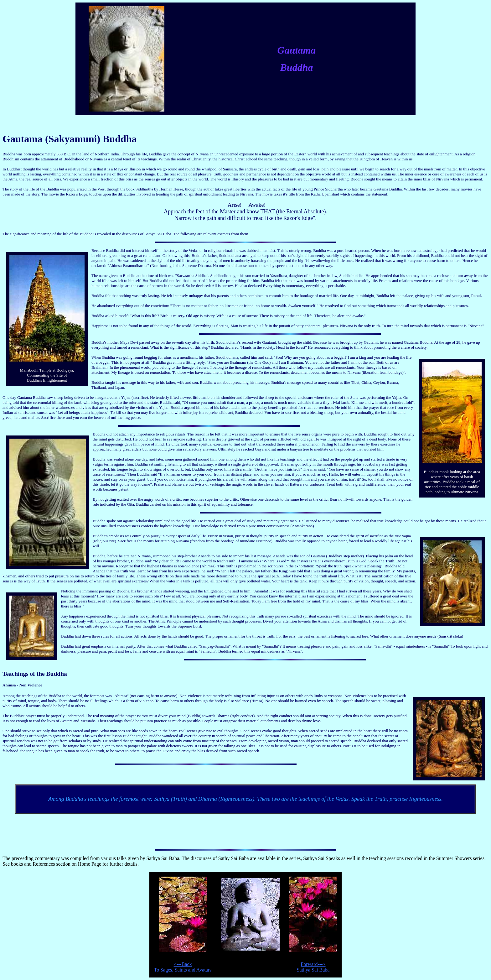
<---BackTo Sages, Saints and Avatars (183, 967)
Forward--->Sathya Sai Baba (313, 967)
